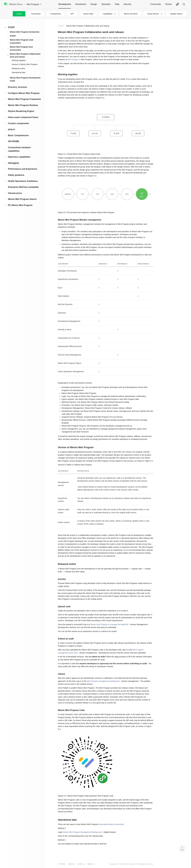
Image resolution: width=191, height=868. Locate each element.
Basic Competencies (18, 135)
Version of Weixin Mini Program (25, 64)
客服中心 (91, 864)
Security (127, 4)
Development (65, 4)
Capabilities (108, 14)
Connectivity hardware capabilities (19, 149)
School (168, 4)
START (11, 27)
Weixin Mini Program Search (22, 199)
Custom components (19, 123)
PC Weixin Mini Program (20, 205)
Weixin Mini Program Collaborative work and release (25, 55)
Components (56, 14)
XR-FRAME (14, 141)
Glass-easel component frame (23, 117)
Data (117, 4)
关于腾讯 (62, 864)
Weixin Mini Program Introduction (25, 32)
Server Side (88, 14)
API (72, 14)
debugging (13, 163)
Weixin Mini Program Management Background (82, 832)
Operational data (19, 72)
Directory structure (18, 87)
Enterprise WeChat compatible (23, 187)
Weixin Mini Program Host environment (21, 48)
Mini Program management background (103, 681)
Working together (19, 60)
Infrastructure (15, 193)
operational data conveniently (112, 824)
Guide (19, 14)
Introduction (81, 4)
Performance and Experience (23, 169)
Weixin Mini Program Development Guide (25, 79)
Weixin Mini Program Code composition (22, 41)
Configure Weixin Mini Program (24, 93)
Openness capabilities (19, 157)
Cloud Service (153, 14)
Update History (176, 14)
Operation (106, 4)
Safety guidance (16, 175)
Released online (18, 68)
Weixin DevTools (131, 14)
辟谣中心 (81, 864)
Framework (36, 14)
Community (156, 4)
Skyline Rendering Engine (21, 111)
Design (94, 4)
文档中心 (71, 864)
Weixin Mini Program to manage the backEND (109, 624)
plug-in (11, 129)
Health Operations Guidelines (23, 181)
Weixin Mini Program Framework (24, 99)
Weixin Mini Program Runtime (23, 105)
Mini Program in (74, 59)
